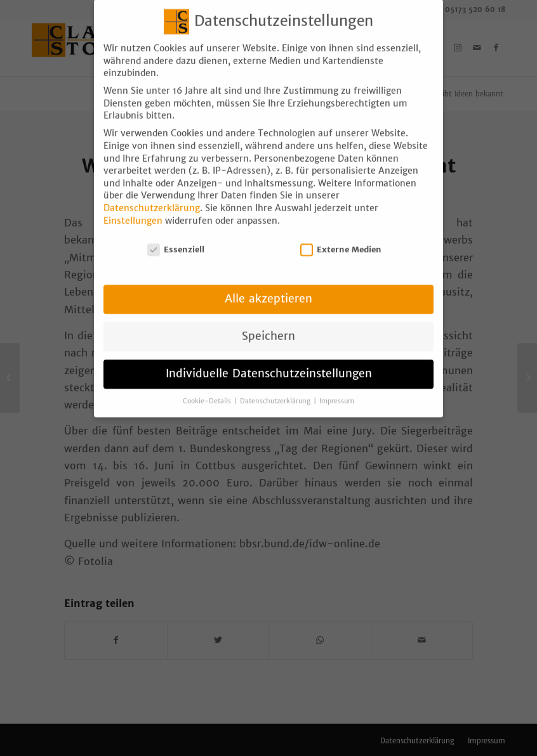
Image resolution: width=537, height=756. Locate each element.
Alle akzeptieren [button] (268, 287)
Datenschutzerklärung (152, 197)
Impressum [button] (337, 390)
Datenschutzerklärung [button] (276, 390)
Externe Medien (341, 238)
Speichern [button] (268, 325)
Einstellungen (133, 209)
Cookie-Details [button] (208, 390)
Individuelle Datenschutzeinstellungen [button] (269, 362)
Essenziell (176, 238)
